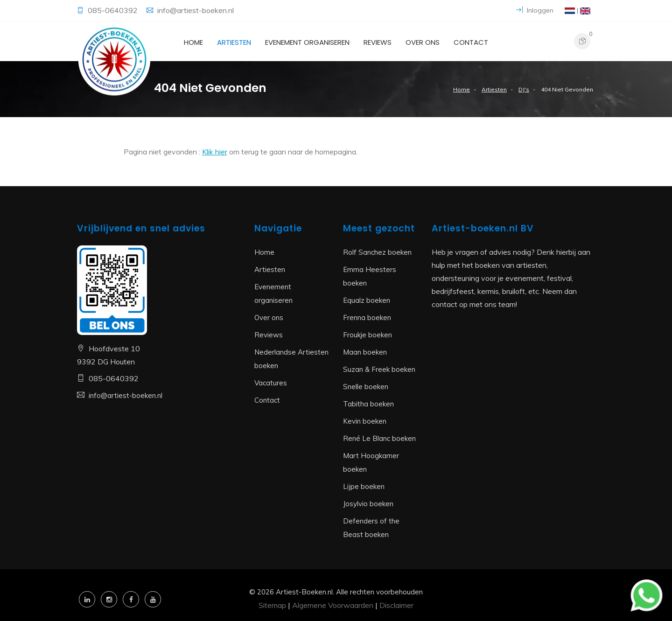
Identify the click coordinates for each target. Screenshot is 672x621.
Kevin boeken (365, 421)
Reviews (378, 42)
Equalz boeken (367, 300)
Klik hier (215, 152)
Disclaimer (396, 605)
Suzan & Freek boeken (379, 369)
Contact (471, 42)
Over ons (423, 42)
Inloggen (535, 10)
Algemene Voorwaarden (333, 605)
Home (193, 42)
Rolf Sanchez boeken (377, 252)
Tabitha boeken (368, 404)
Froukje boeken (367, 335)
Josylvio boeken (368, 504)
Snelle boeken (366, 387)
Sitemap (272, 605)
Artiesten (234, 42)
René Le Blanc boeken (379, 438)
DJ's (524, 89)
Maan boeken (365, 352)
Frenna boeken (367, 317)
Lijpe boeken (364, 486)
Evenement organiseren (307, 42)
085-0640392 (114, 10)
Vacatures (271, 383)
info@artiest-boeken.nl (196, 10)
